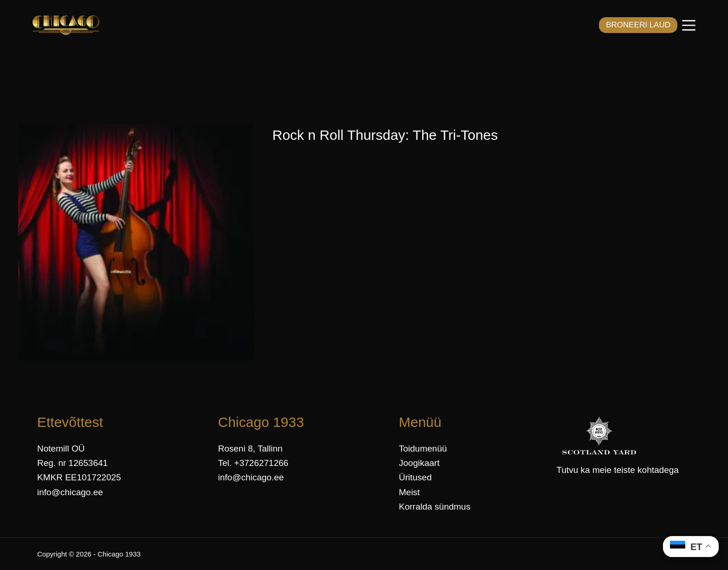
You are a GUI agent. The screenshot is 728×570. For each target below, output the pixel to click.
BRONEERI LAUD (638, 25)
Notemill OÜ (61, 449)
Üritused (415, 477)
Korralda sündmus (435, 507)
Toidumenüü (423, 449)
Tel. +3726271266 (253, 463)
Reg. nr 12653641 (72, 463)
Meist (409, 492)
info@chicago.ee (70, 492)
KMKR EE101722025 (79, 477)
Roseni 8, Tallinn (250, 449)
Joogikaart (419, 463)
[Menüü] (689, 25)
